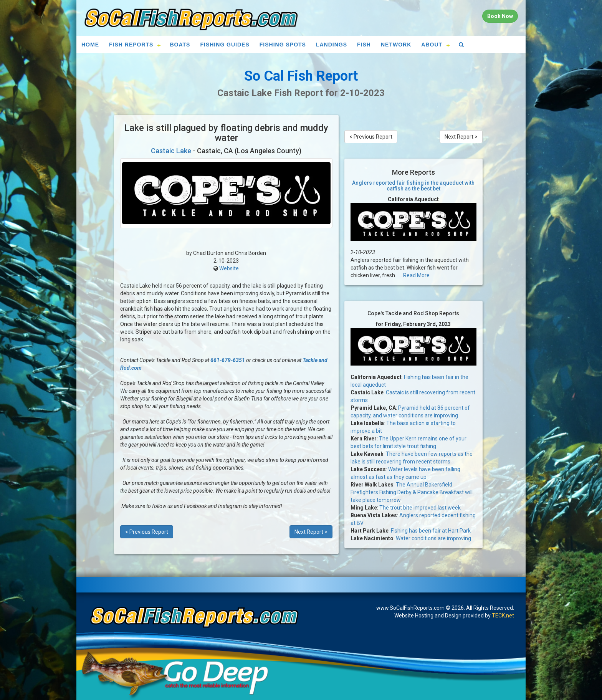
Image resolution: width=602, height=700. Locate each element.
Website (229, 268)
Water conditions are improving (433, 538)
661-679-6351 (228, 360)
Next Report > (311, 532)
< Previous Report (147, 532)
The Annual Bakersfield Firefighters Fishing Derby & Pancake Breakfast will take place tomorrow (412, 492)
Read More (416, 275)
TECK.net (503, 616)
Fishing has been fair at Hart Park (431, 531)
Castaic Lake (171, 151)
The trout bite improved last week (420, 508)
